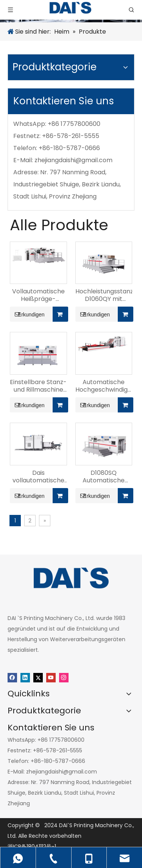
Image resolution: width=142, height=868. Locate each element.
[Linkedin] (25, 677)
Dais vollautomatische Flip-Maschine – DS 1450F (38, 477)
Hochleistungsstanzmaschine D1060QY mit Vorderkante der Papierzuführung (104, 295)
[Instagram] (64, 677)
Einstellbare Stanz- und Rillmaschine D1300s (38, 386)
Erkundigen (27, 314)
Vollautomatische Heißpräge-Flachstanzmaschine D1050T (38, 295)
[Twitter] (38, 677)
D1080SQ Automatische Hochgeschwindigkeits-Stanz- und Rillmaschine (104, 477)
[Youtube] (51, 677)
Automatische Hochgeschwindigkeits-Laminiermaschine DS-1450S (104, 386)
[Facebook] (12, 677)
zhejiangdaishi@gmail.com (73, 160)
